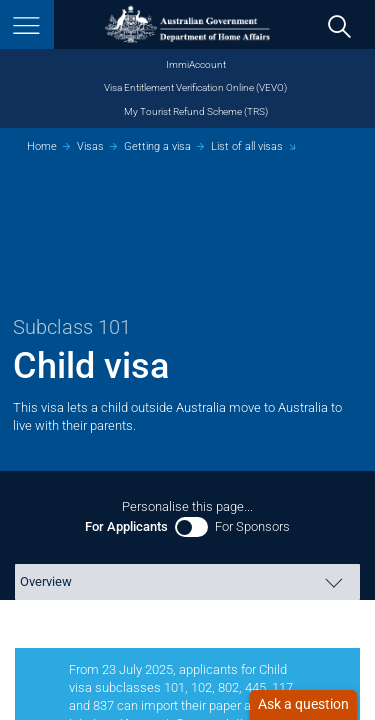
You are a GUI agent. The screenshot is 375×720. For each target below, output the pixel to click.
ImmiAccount (196, 64)
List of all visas (247, 146)
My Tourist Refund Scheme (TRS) (196, 111)
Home (42, 146)
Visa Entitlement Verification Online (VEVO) (195, 87)
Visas (90, 146)
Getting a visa (157, 146)
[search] (340, 25)
